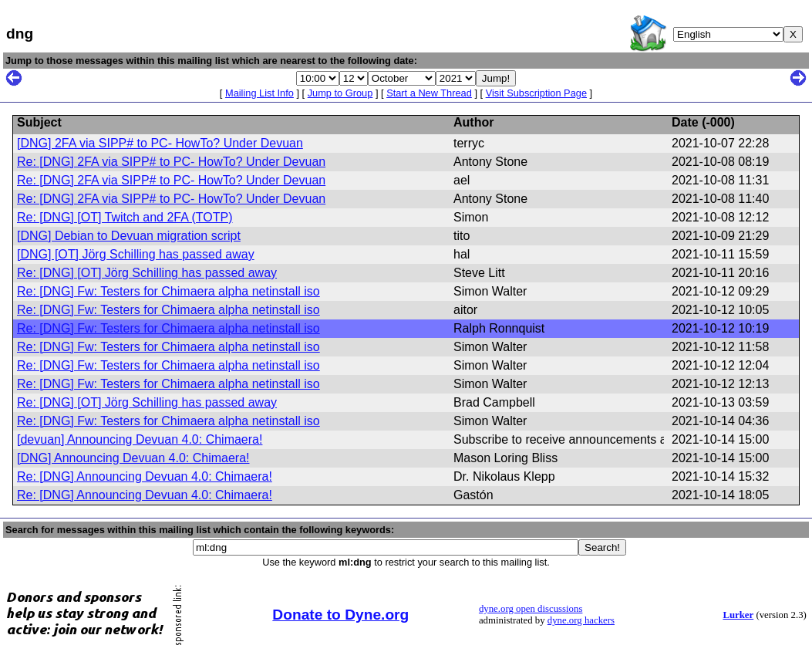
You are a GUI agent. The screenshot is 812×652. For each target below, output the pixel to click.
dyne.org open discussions (531, 609)
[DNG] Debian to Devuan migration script (129, 236)
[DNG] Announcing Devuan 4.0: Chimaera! (133, 458)
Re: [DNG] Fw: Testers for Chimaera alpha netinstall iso (168, 291)
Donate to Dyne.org (340, 615)
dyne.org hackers (581, 620)
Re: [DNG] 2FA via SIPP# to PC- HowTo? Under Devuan (171, 162)
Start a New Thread (429, 93)
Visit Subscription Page (536, 93)
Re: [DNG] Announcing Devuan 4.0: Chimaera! (145, 476)
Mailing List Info (259, 93)
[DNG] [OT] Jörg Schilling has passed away (136, 254)
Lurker (738, 615)
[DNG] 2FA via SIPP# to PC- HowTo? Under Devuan (160, 143)
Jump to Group (340, 93)
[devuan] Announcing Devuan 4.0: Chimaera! (140, 439)
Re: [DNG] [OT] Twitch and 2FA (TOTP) (125, 217)
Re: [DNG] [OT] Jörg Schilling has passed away (147, 273)
